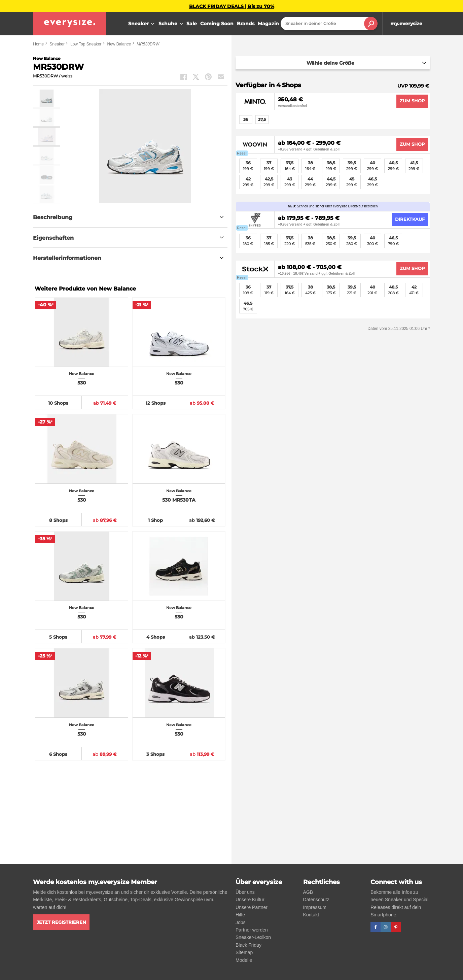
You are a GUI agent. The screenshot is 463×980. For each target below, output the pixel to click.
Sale (192, 24)
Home (38, 44)
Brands (246, 24)
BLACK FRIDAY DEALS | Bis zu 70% (232, 6)
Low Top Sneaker (86, 44)
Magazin (268, 24)
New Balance (119, 44)
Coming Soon (217, 24)
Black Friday (248, 945)
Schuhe (172, 24)
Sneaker (142, 24)
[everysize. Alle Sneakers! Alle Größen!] (69, 24)
